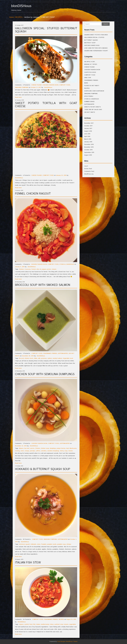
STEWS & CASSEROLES (67, 264)
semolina (44, 451)
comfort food (28, 624)
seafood (57, 624)
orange (27, 451)
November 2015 (89, 147)
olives (52, 624)
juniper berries (61, 448)
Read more (18, 97)
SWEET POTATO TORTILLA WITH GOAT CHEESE (46, 105)
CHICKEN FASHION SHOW (50, 85)
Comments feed (89, 171)
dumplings (53, 448)
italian (38, 624)
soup (66, 451)
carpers (21, 624)
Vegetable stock (68, 358)
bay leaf (27, 448)
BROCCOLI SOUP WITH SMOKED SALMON (43, 285)
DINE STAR (88, 78)
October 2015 (88, 150)
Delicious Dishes (24, 8)
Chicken (21, 269)
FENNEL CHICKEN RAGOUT (33, 194)
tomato (54, 269)
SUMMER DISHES (89, 102)
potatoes (44, 358)
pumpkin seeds (52, 544)
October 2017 (88, 126)
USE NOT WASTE (90, 112)
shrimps (69, 544)
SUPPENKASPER (63, 353)
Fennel (34, 269)
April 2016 (87, 136)
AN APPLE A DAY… (90, 62)
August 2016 (88, 131)
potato (49, 269)
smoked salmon (57, 358)
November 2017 (89, 123)
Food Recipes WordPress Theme (67, 642)
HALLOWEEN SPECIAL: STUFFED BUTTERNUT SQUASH (46, 30)
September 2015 (89, 152)
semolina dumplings (53, 451)
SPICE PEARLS (89, 96)
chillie (35, 358)
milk (39, 358)
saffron (38, 451)
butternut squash (24, 544)
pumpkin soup (61, 544)
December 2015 (89, 144)
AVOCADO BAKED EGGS (92, 45)
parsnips (32, 451)
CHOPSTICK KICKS (90, 72)
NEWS (86, 83)
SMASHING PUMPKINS (22, 87)
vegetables (73, 624)
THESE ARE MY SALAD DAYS (93, 110)
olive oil (39, 269)
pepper (44, 269)
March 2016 (88, 139)
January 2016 (88, 142)
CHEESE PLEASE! (37, 85)
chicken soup (45, 448)
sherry (62, 451)
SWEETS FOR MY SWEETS (93, 107)
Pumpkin (44, 544)
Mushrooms (73, 448)
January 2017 (88, 128)
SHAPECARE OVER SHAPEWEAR (94, 91)
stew (62, 624)
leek (68, 448)
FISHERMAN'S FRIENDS (50, 353)
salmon (50, 358)
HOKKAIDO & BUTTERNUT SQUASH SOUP (43, 469)
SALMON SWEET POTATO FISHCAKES (96, 35)
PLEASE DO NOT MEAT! (92, 86)
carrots (32, 448)
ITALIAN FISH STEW (28, 563)
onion (22, 451)
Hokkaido (33, 544)
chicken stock (29, 358)
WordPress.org (89, 174)
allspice (21, 448)
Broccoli (21, 358)
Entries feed (88, 169)
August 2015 (88, 155)
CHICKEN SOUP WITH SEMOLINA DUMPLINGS (45, 374)
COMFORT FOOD (65, 85)
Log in (86, 166)
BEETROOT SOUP (90, 43)
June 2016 (87, 134)
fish (34, 624)
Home (12, 17)
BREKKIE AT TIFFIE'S (91, 64)
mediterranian (45, 624)
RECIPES (19, 17)
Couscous (28, 269)
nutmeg (17, 451)
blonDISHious (48, 87)
